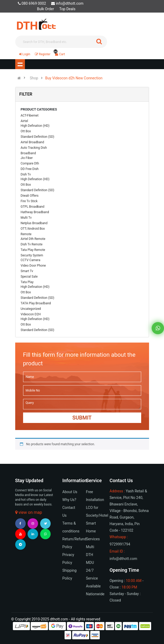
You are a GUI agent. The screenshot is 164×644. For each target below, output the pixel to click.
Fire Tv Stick (29, 201)
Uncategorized (31, 309)
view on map (29, 512)
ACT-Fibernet (30, 115)
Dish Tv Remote (32, 244)
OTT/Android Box (33, 229)
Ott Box (26, 131)
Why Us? (69, 500)
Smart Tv (27, 271)
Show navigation (20, 64)
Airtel (24, 121)
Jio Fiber (27, 158)
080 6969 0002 (32, 3)
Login (25, 54)
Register (43, 54)
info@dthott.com (67, 3)
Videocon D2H (31, 314)
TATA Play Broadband (36, 303)
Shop (34, 78)
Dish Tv (26, 174)
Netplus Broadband (34, 223)
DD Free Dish (30, 169)
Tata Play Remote (33, 250)
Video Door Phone (33, 266)
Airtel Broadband (33, 142)
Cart (59, 54)
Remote (26, 234)
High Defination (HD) (35, 126)
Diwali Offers (30, 196)
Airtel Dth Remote (33, 239)
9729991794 (120, 544)
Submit (82, 418)
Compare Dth (30, 163)
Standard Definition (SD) (38, 137)
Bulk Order (46, 9)
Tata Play (27, 282)
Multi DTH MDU (90, 555)
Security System (32, 255)
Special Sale (29, 277)
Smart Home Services (93, 531)
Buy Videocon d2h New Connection (74, 78)
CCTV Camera (31, 260)
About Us (70, 492)
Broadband (28, 153)
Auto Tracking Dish (34, 148)
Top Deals (67, 9)
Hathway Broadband (35, 212)
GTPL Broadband (33, 207)
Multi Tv (26, 218)
